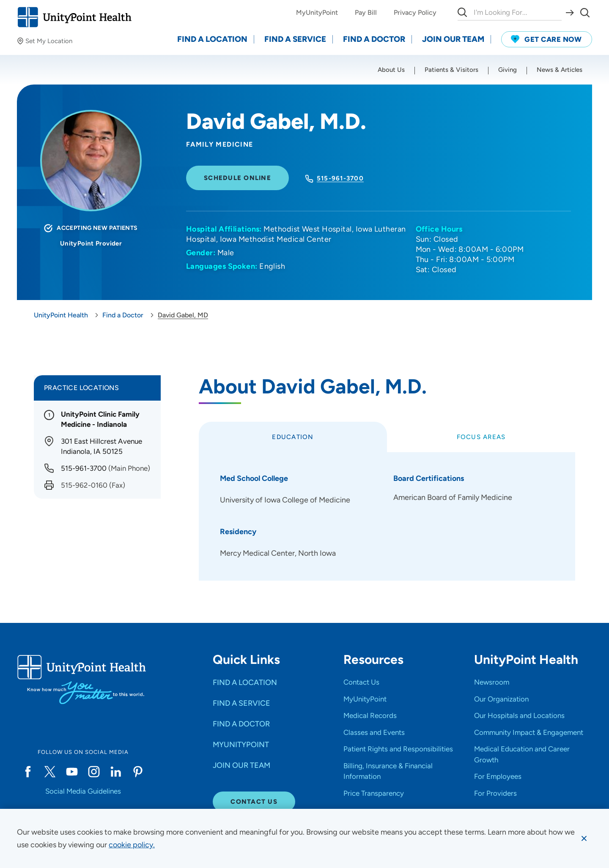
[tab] (293, 437)
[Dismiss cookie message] (584, 838)
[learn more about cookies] (132, 845)
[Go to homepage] (74, 17)
